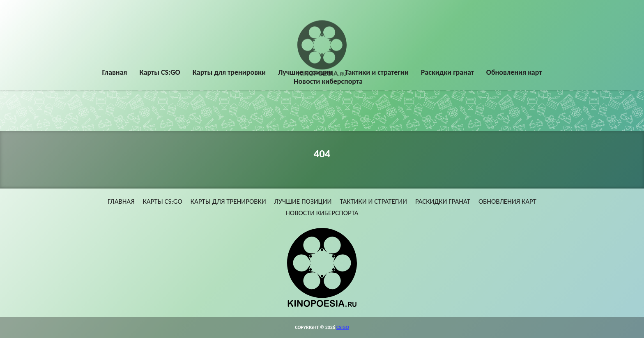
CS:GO (343, 327)
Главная (115, 73)
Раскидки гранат (447, 73)
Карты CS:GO (160, 73)
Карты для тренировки (229, 73)
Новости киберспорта (328, 82)
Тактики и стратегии (377, 73)
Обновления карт (514, 73)
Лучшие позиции (305, 73)
